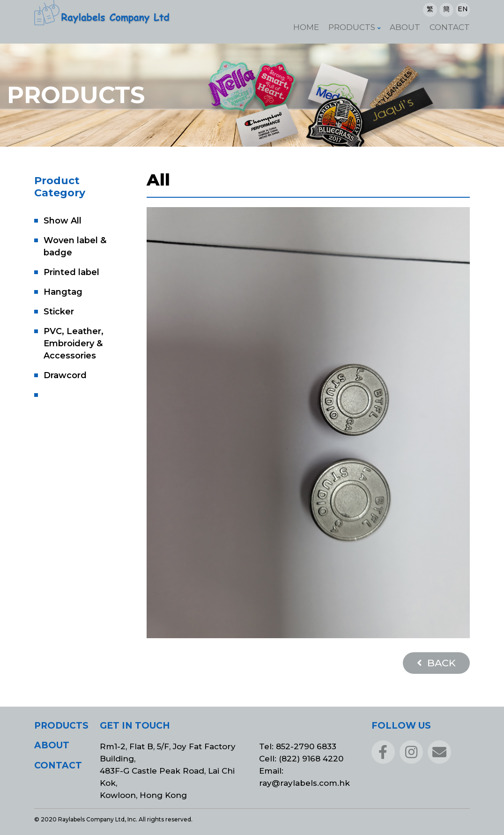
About (405, 27)
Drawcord (65, 375)
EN (463, 9)
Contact (450, 27)
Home (306, 27)
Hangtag (63, 292)
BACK (436, 663)
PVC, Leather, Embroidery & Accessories (74, 343)
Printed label (71, 272)
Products (352, 27)
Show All (63, 221)
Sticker (59, 312)
